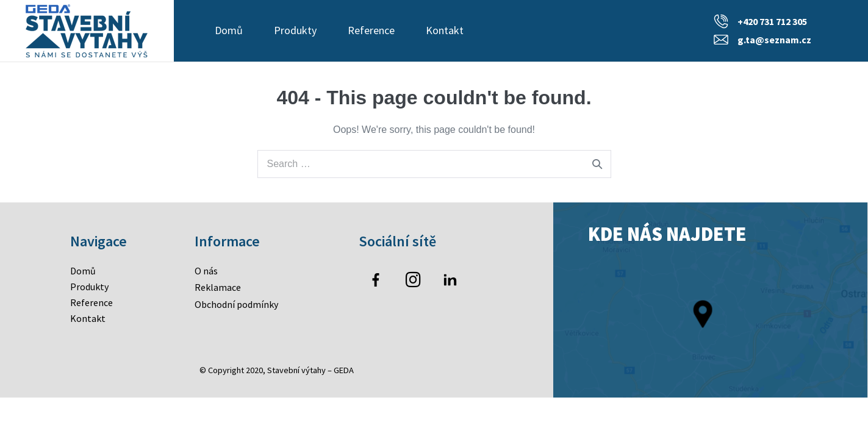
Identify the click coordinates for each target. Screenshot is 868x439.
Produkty (295, 30)
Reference (371, 30)
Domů (229, 30)
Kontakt (445, 30)
